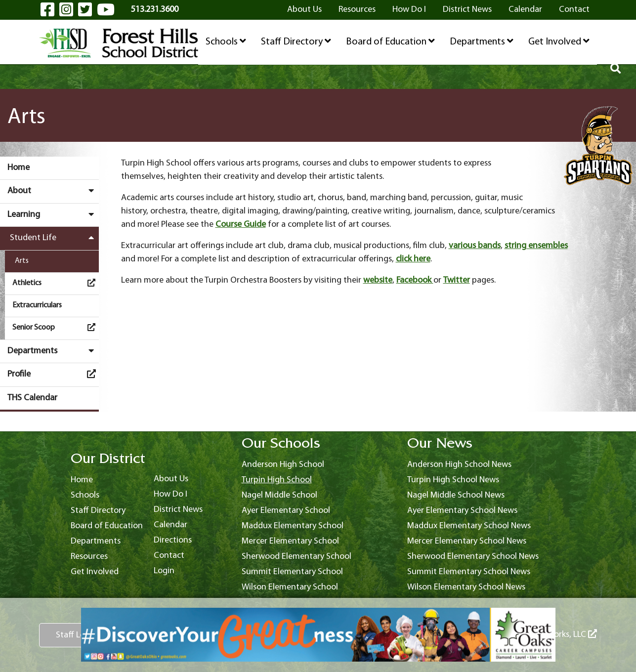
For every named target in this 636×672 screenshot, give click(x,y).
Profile (53, 374)
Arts (22, 261)
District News (467, 10)
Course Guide (241, 225)
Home (19, 168)
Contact (574, 10)
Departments (482, 42)
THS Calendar (32, 398)
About (53, 191)
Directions (173, 540)
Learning (53, 214)
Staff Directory (296, 42)
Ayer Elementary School (286, 511)
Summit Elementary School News (469, 572)
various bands (475, 246)
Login (164, 571)
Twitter (457, 280)
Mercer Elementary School (290, 541)
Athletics (56, 283)
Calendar (525, 10)
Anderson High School (283, 465)
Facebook (415, 280)
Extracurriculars (37, 305)
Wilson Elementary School (290, 587)
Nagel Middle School (279, 495)
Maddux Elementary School (293, 526)
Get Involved (559, 42)
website (378, 280)
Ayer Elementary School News (462, 511)
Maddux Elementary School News (469, 526)
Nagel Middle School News (456, 495)
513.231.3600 (155, 10)
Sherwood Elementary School (297, 557)
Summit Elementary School (292, 572)
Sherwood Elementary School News (473, 557)
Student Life (54, 238)
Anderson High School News (459, 465)
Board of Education (390, 42)
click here (413, 259)
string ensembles (536, 246)
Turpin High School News (453, 480)
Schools (226, 42)
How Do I (409, 10)
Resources (357, 10)
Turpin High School (277, 480)
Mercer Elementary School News (467, 541)
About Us (304, 10)
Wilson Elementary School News (466, 587)
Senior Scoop (56, 327)
